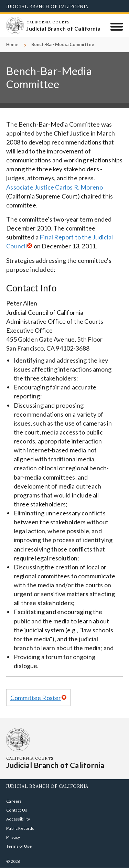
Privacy (13, 837)
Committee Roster (36, 698)
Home (12, 45)
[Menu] (117, 26)
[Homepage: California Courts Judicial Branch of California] (15, 25)
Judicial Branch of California (47, 7)
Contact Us (17, 810)
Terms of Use (19, 846)
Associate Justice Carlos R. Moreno (55, 187)
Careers (14, 801)
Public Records (20, 828)
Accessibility (18, 819)
